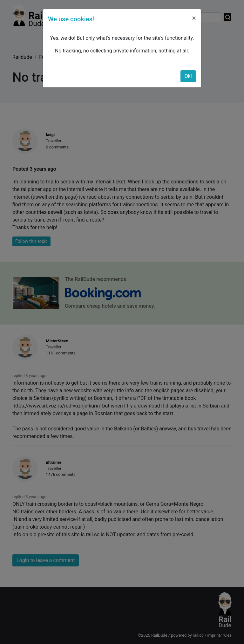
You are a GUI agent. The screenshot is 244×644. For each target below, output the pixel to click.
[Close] (194, 18)
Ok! (188, 76)
